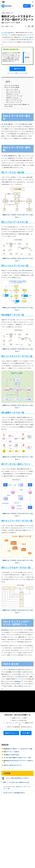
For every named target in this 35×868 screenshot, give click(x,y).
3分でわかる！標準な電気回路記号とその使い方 (16, 778)
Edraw (12, 26)
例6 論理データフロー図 (12, 97)
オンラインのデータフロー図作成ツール (17, 104)
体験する (27, 6)
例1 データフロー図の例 (12, 89)
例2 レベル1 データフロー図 (13, 91)
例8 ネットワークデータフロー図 (14, 101)
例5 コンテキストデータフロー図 (14, 96)
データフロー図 (6, 124)
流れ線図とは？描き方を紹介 (11, 755)
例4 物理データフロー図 (12, 94)
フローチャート (7, 13)
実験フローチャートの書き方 (11, 752)
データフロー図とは (12, 85)
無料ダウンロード (17, 69)
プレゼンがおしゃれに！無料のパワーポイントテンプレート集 (17, 787)
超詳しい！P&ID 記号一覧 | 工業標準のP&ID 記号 (16, 782)
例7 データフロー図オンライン (14, 99)
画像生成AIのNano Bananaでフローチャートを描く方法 (18, 761)
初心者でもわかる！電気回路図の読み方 (14, 793)
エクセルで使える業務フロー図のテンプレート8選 (17, 758)
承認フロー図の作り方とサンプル (13, 765)
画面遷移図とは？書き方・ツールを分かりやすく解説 (18, 749)
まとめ (8, 106)
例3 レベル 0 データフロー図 (13, 93)
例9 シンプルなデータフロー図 (14, 102)
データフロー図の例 (12, 87)
